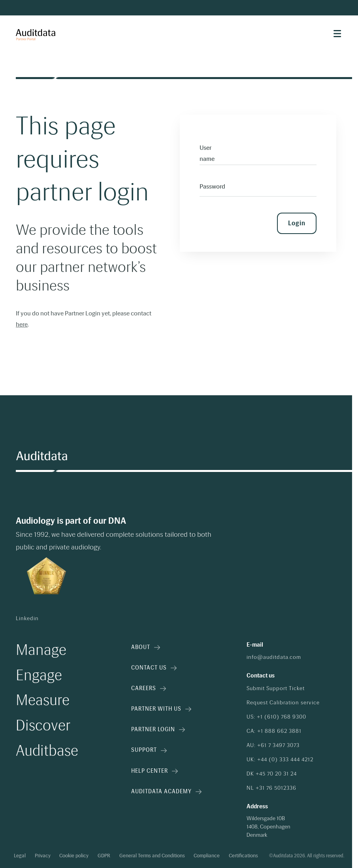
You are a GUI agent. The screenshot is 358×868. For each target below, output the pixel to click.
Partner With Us (161, 709)
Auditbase (47, 751)
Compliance (207, 856)
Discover (43, 726)
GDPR (104, 856)
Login (297, 223)
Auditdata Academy (166, 792)
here (22, 324)
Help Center (155, 771)
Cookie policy (74, 856)
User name (207, 153)
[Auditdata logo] (41, 456)
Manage (41, 650)
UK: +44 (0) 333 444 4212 (280, 760)
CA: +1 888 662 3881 (274, 731)
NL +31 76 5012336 (271, 788)
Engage (39, 676)
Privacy (43, 856)
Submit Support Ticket (276, 689)
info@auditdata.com (274, 657)
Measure (43, 700)
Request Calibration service (283, 703)
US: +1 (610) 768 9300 (276, 717)
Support (149, 750)
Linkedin (27, 619)
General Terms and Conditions (152, 856)
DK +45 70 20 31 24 (272, 774)
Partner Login (158, 729)
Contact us (154, 668)
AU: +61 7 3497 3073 (273, 745)
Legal (20, 856)
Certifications (243, 856)
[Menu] (337, 34)
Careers (149, 688)
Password (212, 186)
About (146, 647)
